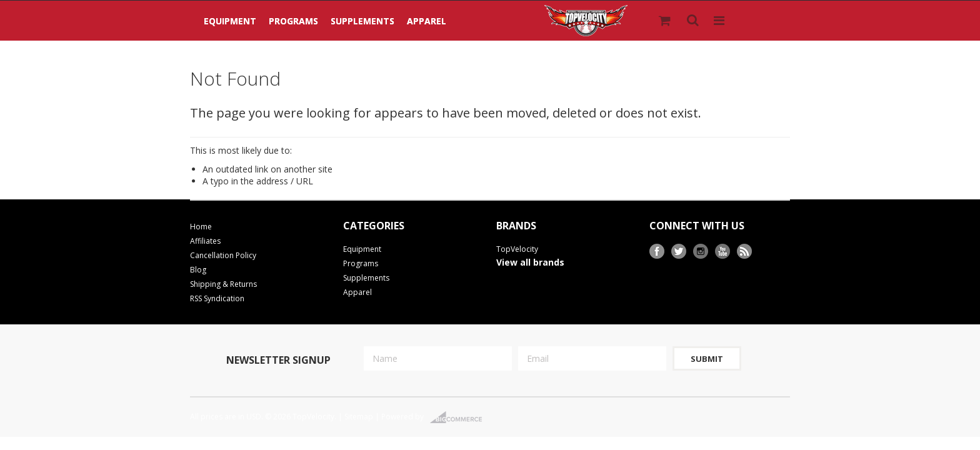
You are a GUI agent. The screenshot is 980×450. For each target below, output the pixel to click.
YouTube (723, 252)
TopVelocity (517, 249)
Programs (293, 21)
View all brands (530, 262)
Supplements (362, 21)
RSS (745, 252)
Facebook (657, 252)
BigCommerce (460, 417)
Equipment (230, 21)
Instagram (701, 252)
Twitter (679, 252)
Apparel (427, 21)
